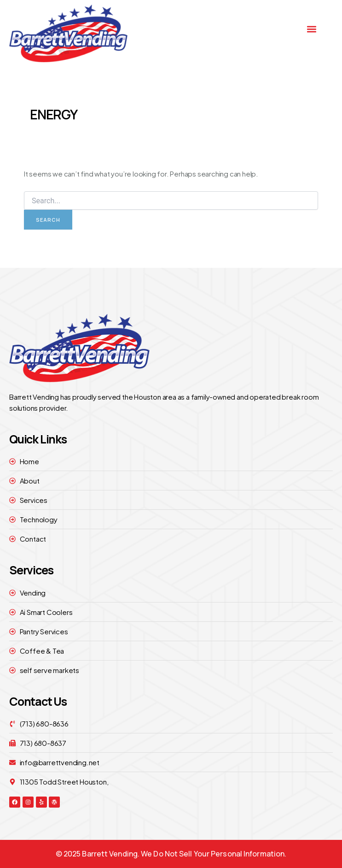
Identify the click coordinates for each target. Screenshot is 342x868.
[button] (312, 29)
